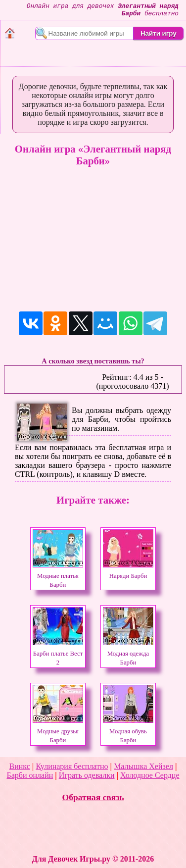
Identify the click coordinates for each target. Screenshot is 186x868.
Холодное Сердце (150, 775)
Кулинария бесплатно (72, 766)
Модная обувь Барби (128, 731)
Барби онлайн (30, 775)
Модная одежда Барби (128, 654)
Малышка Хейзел (143, 766)
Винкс (20, 766)
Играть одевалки (87, 775)
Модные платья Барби (58, 576)
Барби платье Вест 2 (58, 654)
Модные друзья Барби (58, 731)
